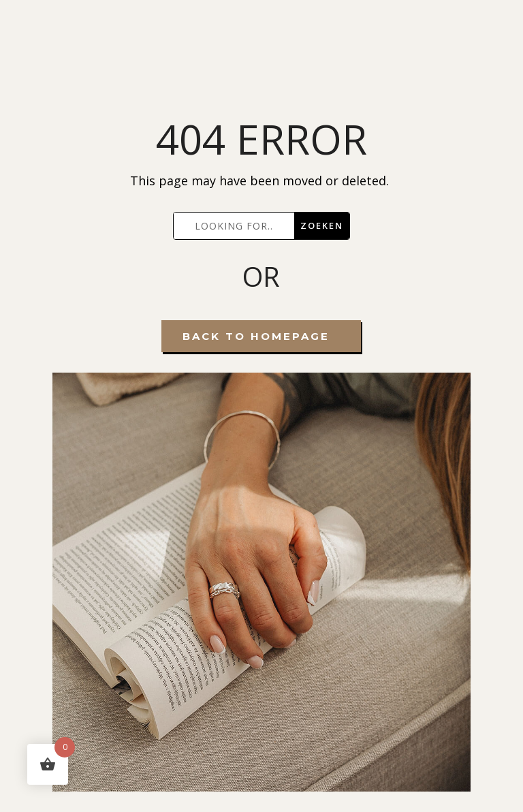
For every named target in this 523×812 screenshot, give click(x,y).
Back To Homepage (256, 336)
